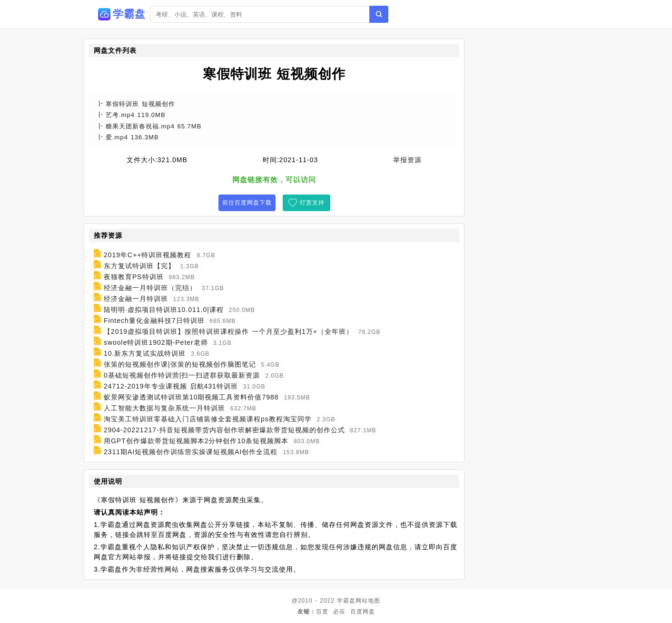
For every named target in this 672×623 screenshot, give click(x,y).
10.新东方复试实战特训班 (145, 353)
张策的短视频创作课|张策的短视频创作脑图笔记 (180, 364)
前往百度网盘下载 (247, 203)
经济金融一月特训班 (136, 299)
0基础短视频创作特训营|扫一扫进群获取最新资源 (182, 375)
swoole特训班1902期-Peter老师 (156, 342)
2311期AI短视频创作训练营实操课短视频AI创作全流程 (191, 452)
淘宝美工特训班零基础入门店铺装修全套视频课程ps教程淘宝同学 (208, 419)
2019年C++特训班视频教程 (148, 255)
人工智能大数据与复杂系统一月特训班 (164, 408)
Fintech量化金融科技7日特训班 (154, 321)
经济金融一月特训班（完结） (150, 288)
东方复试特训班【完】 (139, 266)
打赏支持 (312, 203)
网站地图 (368, 601)
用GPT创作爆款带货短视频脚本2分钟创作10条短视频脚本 (196, 441)
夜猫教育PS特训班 (134, 277)
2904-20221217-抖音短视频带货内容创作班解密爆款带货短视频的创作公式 (224, 430)
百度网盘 (363, 612)
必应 (339, 612)
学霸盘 (346, 601)
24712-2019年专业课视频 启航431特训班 (171, 386)
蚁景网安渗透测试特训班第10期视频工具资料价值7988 (191, 397)
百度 (322, 612)
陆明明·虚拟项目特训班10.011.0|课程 (164, 310)
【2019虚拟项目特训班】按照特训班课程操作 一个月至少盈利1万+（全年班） (228, 331)
